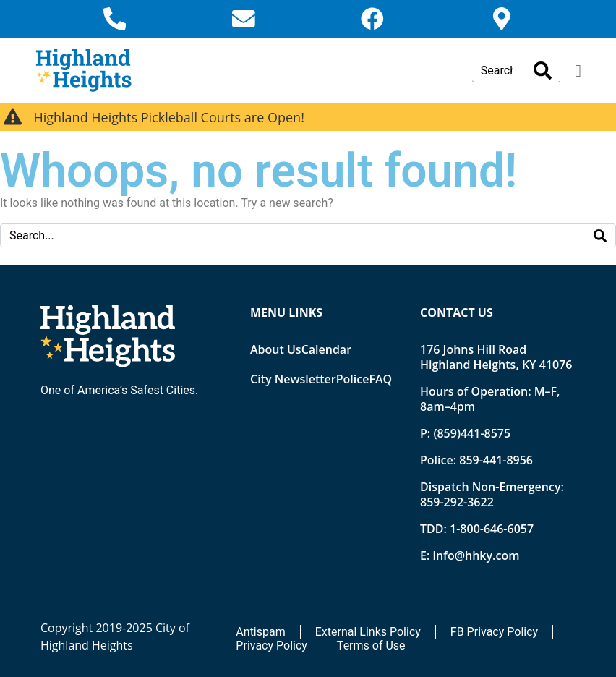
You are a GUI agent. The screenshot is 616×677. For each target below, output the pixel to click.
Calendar (326, 349)
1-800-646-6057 (492, 529)
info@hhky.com (476, 555)
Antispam (260, 632)
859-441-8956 (496, 460)
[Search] (543, 71)
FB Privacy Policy (494, 632)
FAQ (380, 379)
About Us (276, 349)
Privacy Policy (271, 646)
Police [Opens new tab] (353, 379)
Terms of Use (371, 646)
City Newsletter (293, 379)
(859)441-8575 (472, 433)
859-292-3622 (457, 502)
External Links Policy (368, 632)
